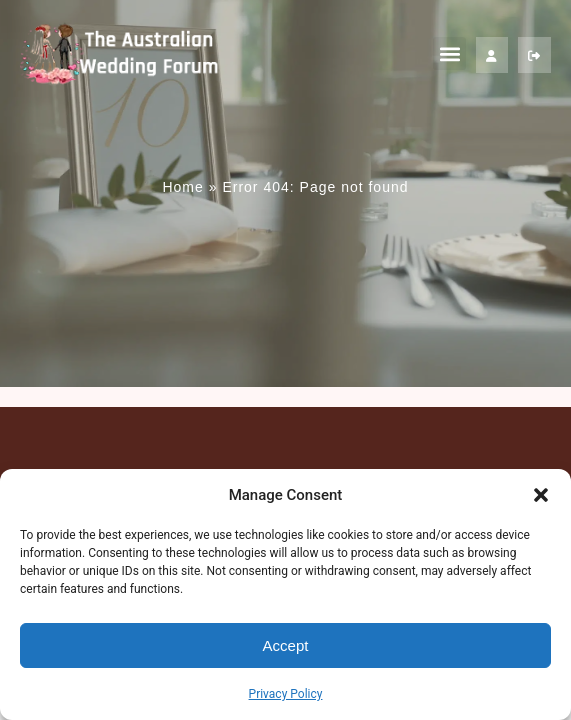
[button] (541, 495)
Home (182, 187)
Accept (286, 645)
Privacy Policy (286, 694)
